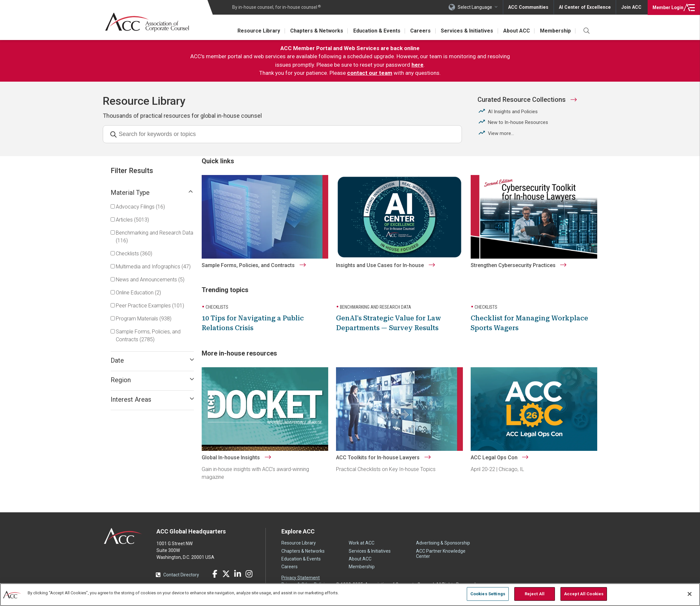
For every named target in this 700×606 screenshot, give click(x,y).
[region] (350, 594)
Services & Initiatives (466, 31)
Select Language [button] (478, 7)
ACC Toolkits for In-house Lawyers (385, 463)
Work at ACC (362, 549)
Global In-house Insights (241, 463)
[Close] (690, 594)
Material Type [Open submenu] (152, 193)
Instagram (249, 580)
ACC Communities (531, 7)
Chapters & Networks (314, 31)
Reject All (535, 594)
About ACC (516, 31)
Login (667, 7)
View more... (501, 133)
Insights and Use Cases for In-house (387, 273)
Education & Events (375, 31)
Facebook (215, 580)
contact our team (370, 73)
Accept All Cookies (584, 594)
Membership (555, 31)
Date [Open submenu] (152, 360)
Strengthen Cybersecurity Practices (516, 273)
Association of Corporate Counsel (148, 22)
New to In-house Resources (518, 122)
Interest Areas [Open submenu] (152, 399)
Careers (419, 31)
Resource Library (256, 31)
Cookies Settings (488, 594)
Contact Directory (181, 581)
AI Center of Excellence (586, 7)
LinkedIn (237, 580)
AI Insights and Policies (513, 112)
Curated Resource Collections (522, 100)
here (417, 65)
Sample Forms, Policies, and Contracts (259, 273)
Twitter (226, 580)
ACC (123, 542)
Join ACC (631, 7)
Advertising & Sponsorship (443, 549)
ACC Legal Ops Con (497, 463)
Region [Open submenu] (152, 380)
